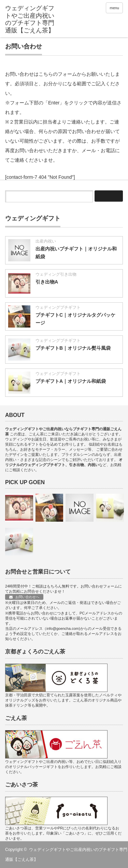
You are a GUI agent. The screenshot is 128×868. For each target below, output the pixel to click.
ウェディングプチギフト (58, 307)
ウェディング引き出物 (56, 274)
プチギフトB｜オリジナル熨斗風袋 (73, 348)
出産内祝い (46, 241)
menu (114, 8)
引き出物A (47, 282)
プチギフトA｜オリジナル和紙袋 (71, 381)
